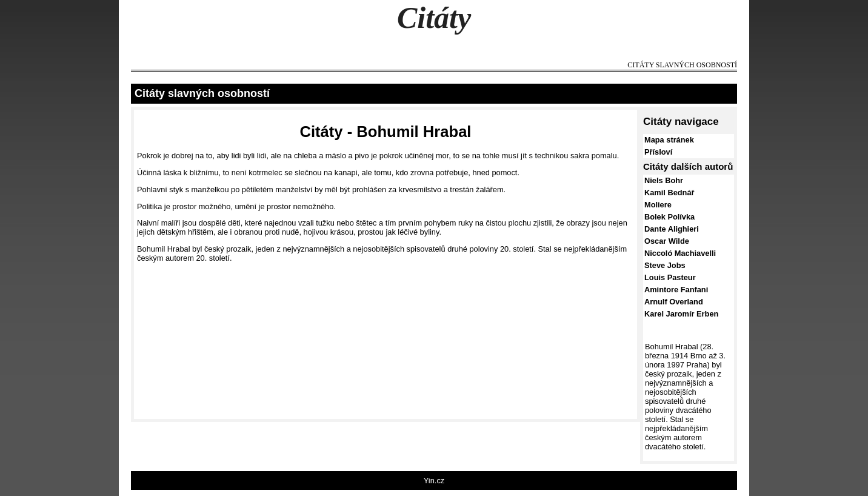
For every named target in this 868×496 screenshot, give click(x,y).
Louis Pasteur (670, 277)
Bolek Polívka (669, 217)
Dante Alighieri (672, 229)
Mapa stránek (669, 140)
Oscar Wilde (667, 241)
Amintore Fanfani (676, 290)
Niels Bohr (664, 180)
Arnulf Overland (674, 302)
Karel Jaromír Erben (681, 314)
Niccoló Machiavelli (680, 253)
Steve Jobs (665, 265)
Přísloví (658, 152)
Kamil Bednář (669, 193)
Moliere (658, 205)
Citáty (434, 18)
